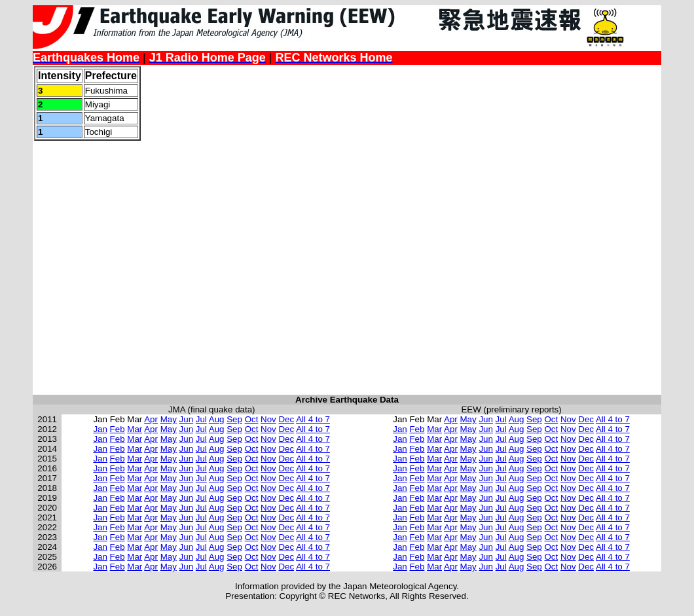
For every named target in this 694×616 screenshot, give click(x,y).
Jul (201, 419)
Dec (286, 419)
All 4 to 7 (313, 419)
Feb (118, 429)
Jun (187, 419)
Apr (151, 419)
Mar (135, 429)
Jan (100, 429)
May (169, 419)
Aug (217, 419)
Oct (252, 419)
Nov (268, 419)
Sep (234, 419)
